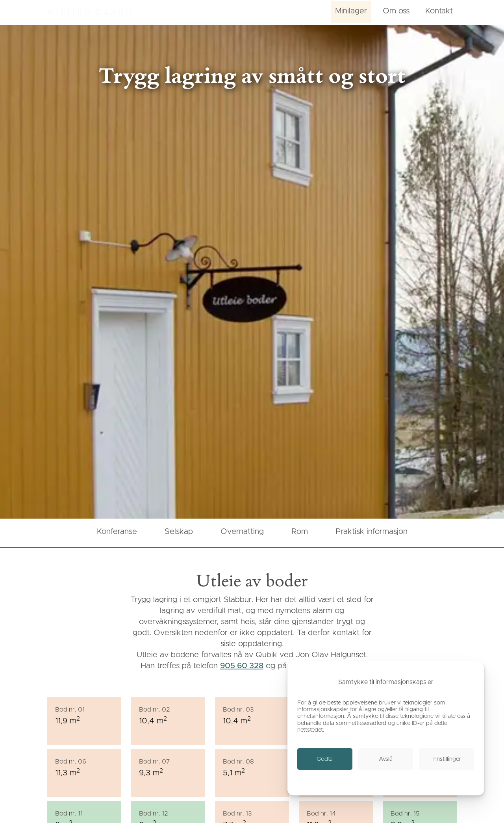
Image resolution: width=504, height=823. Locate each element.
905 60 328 (242, 666)
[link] (325, 759)
